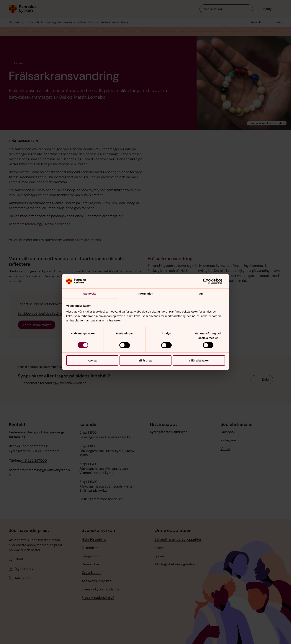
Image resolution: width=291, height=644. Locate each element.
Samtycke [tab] (90, 294)
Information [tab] (145, 294)
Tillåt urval (146, 360)
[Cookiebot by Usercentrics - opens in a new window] (209, 281)
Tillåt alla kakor (199, 360)
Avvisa (92, 360)
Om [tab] (201, 294)
